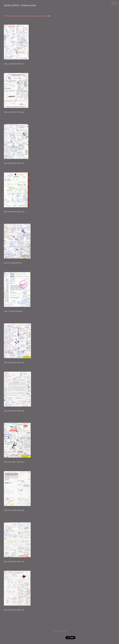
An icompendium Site (59, 631)
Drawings (16, 16)
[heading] (20, 6)
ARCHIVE (7, 16)
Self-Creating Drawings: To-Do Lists (33, 16)
